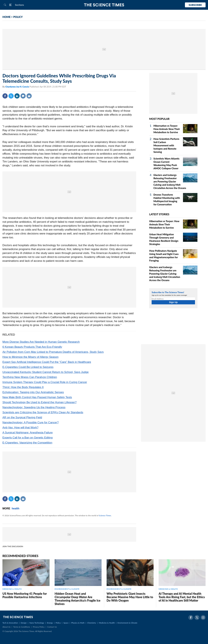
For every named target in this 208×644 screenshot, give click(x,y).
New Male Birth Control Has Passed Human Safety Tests (37, 397)
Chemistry (92, 623)
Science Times (105, 515)
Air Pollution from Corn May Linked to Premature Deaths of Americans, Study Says (53, 352)
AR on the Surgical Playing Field (22, 417)
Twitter (11, 96)
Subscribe (195, 5)
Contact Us (52, 627)
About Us (6, 627)
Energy (50, 623)
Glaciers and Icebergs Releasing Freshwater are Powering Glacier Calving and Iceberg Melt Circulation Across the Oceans (170, 181)
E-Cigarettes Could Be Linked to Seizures (28, 367)
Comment (23, 96)
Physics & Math (78, 623)
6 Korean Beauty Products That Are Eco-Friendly (32, 347)
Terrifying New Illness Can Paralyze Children (30, 377)
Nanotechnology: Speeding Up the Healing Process (34, 407)
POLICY (18, 17)
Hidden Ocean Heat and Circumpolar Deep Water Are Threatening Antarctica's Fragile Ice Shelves (78, 599)
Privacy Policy (39, 627)
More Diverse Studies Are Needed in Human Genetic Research (41, 342)
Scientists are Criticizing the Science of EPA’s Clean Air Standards (43, 412)
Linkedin (17, 96)
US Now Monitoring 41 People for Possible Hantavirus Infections (25, 595)
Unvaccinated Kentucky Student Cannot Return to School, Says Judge (45, 372)
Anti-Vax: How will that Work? (20, 428)
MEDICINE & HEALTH (12, 589)
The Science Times (104, 5)
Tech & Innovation (10, 623)
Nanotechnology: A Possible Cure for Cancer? (31, 422)
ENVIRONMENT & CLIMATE (67, 589)
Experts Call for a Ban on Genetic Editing (28, 438)
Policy (58, 623)
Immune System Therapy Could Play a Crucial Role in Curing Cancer (45, 382)
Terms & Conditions (22, 627)
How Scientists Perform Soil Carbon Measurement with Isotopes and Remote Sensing (166, 145)
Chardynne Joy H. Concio (17, 87)
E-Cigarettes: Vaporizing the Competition (27, 443)
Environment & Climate (127, 623)
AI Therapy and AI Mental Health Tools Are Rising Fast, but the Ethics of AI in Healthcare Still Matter (182, 597)
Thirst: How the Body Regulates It (23, 387)
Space (66, 623)
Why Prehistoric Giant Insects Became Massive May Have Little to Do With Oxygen (130, 597)
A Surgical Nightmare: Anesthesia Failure (28, 433)
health (16, 508)
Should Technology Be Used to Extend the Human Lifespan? (39, 402)
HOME (6, 17)
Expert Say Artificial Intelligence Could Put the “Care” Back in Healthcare (47, 362)
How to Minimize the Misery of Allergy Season (30, 357)
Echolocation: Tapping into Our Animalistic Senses (33, 392)
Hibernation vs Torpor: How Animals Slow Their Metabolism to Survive (167, 129)
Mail (29, 96)
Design (24, 623)
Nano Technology (37, 623)
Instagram (203, 617)
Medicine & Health (107, 623)
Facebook (5, 96)
